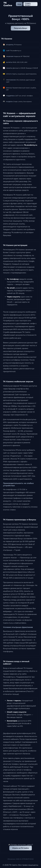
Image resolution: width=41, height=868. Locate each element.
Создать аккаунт (28, 4)
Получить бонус (20, 28)
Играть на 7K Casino (21, 848)
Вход (19, 4)
